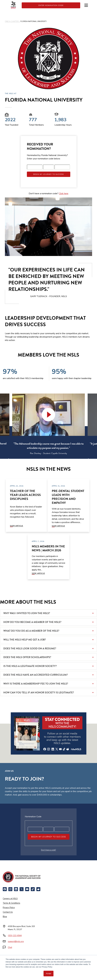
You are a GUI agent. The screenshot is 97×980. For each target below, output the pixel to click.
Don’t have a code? (48, 850)
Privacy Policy (9, 907)
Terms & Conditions (11, 903)
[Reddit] (38, 889)
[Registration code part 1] (35, 167)
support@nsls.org (16, 941)
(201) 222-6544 (15, 935)
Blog (5, 916)
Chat (10, 947)
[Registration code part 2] (48, 167)
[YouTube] (27, 889)
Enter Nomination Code (51, 5)
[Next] (86, 459)
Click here (64, 194)
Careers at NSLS (10, 898)
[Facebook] (5, 889)
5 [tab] (55, 461)
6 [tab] (59, 461)
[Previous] (11, 459)
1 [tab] (38, 461)
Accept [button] (48, 974)
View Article (17, 526)
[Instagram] (10, 889)
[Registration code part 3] (62, 167)
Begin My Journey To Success (49, 174)
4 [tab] (51, 461)
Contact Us (8, 912)
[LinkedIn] (16, 889)
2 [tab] (42, 461)
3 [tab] (46, 461)
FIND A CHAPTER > (12, 21)
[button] (49, 415)
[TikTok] (33, 889)
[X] (22, 889)
